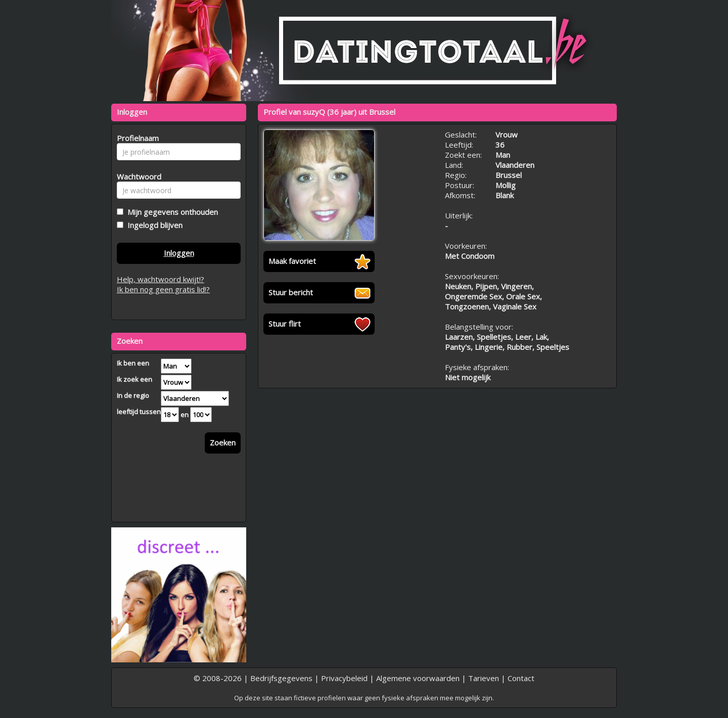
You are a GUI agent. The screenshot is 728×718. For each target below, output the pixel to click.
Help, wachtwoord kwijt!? (161, 279)
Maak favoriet (292, 261)
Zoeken (223, 442)
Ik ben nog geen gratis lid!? (163, 289)
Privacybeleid (344, 678)
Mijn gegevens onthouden (171, 212)
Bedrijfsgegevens (281, 678)
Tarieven (484, 678)
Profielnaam (136, 138)
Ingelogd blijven (153, 225)
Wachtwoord (136, 176)
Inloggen (179, 253)
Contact (521, 678)
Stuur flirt (285, 324)
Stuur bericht (291, 292)
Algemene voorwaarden (418, 678)
